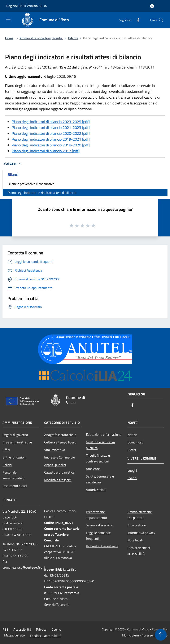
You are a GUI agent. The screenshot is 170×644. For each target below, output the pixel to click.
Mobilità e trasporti (58, 480)
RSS (5, 629)
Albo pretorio (137, 525)
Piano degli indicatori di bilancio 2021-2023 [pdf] (51, 128)
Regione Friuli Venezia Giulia (27, 6)
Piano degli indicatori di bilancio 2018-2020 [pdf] (51, 145)
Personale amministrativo (13, 475)
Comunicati (136, 442)
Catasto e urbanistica (59, 472)
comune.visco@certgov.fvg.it (24, 567)
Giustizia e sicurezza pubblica (100, 445)
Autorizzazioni (96, 490)
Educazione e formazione (104, 434)
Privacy (41, 629)
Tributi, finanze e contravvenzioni (98, 458)
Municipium (130, 635)
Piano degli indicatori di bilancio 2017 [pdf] (46, 151)
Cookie (56, 629)
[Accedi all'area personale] (152, 6)
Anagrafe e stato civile (60, 435)
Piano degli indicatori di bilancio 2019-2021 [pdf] (51, 139)
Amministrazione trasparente (41, 38)
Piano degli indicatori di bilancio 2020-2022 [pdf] (51, 133)
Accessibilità (22, 629)
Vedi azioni (13, 164)
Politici (7, 465)
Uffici (6, 450)
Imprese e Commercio (60, 457)
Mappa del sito (14, 635)
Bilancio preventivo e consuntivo (31, 184)
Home (9, 38)
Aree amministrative (17, 442)
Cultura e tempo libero (60, 442)
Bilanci (73, 38)
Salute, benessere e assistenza (100, 479)
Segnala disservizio (99, 525)
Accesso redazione (154, 635)
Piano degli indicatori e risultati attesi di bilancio (42, 193)
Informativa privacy (141, 533)
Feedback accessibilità (46, 636)
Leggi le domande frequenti (98, 536)
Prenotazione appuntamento (96, 515)
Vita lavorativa (55, 450)
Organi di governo (15, 435)
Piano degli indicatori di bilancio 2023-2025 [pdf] (51, 122)
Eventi (132, 478)
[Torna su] (161, 635)
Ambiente (93, 469)
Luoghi (132, 470)
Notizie (132, 435)
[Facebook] (136, 20)
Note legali (135, 540)
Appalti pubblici (55, 465)
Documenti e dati (15, 486)
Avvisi (132, 450)
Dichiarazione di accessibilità (139, 551)
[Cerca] (161, 20)
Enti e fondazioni (14, 457)
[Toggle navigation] (8, 20)
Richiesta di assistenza (102, 546)
